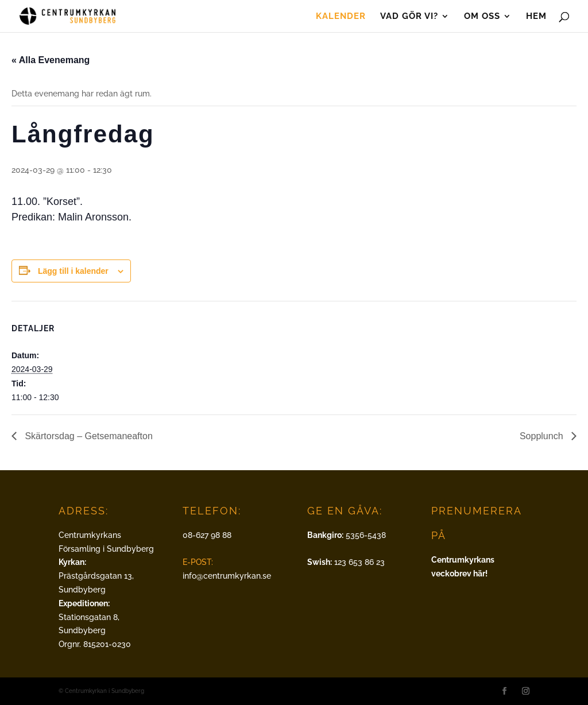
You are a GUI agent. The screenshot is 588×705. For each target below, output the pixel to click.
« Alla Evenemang (51, 60)
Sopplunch (543, 436)
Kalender (341, 17)
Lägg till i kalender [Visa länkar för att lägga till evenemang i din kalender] (73, 271)
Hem (536, 17)
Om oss (482, 17)
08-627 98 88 (207, 535)
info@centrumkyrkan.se (227, 576)
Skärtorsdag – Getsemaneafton (88, 436)
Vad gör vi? (409, 17)
